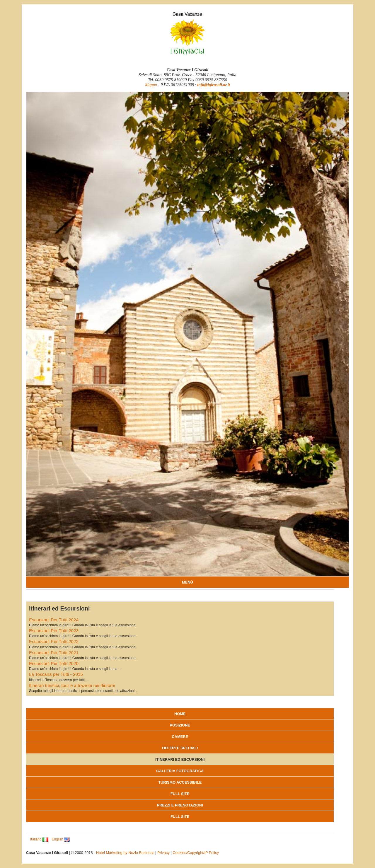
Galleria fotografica (180, 771)
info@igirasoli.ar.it (214, 85)
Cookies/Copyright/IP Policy (196, 853)
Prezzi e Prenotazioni (180, 805)
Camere (180, 737)
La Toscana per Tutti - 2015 (56, 674)
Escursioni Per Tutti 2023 (54, 631)
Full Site (180, 794)
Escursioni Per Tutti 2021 (54, 653)
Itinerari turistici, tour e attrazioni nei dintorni (72, 685)
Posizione (180, 725)
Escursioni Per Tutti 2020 (54, 663)
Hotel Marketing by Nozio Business (125, 853)
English (61, 839)
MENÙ (187, 582)
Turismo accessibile (180, 782)
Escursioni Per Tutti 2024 (54, 620)
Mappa (151, 85)
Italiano (39, 839)
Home (180, 714)
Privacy (163, 853)
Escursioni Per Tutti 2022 (54, 641)
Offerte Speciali (180, 748)
